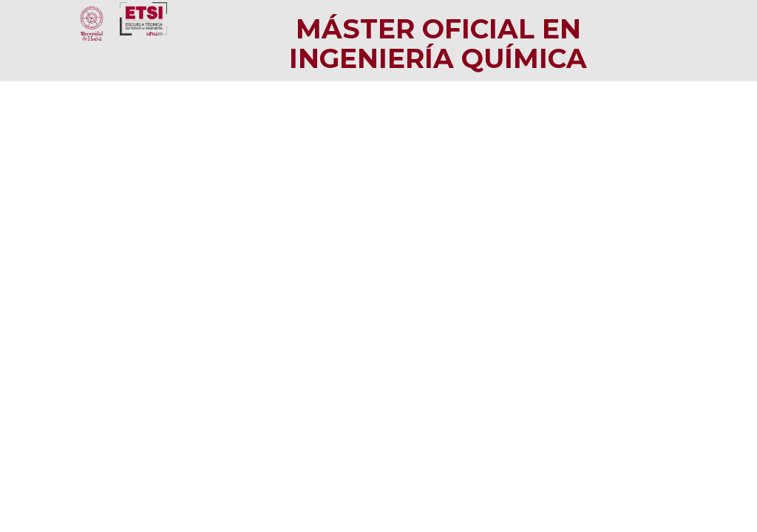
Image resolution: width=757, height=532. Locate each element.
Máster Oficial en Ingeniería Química (438, 44)
